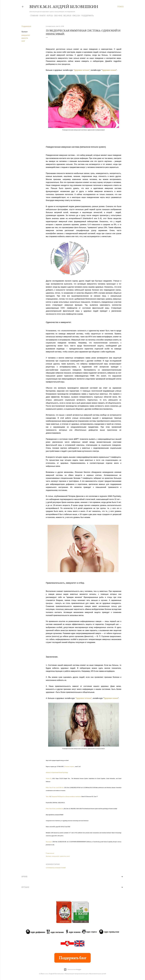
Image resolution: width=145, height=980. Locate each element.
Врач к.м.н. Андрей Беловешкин (64, 7)
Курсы (49, 16)
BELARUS (67, 16)
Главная (33, 16)
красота (25, 38)
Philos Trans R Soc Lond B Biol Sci (54, 809)
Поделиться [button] (26, 26)
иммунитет (26, 35)
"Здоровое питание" (82, 70)
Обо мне (57, 16)
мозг (23, 41)
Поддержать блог (72, 958)
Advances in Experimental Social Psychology (57, 773)
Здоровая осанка (109, 70)
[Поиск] (120, 7)
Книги (42, 16)
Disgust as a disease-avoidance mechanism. (70, 797)
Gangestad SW (55, 797)
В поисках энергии (69, 767)
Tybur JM (48, 797)
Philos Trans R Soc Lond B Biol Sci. (55, 788)
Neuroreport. (49, 842)
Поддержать (87, 16)
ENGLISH (75, 16)
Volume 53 (49, 779)
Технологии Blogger (73, 969)
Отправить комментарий (56, 868)
